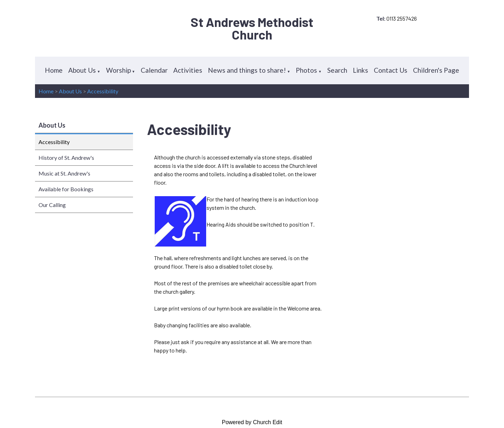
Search (337, 70)
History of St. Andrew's (66, 158)
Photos (306, 70)
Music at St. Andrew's (64, 173)
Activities (188, 70)
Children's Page (436, 70)
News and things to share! (247, 70)
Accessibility (103, 91)
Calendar (154, 70)
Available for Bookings (66, 189)
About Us (82, 70)
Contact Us (391, 70)
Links (360, 70)
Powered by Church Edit (252, 422)
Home (54, 70)
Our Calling (52, 205)
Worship (118, 70)
